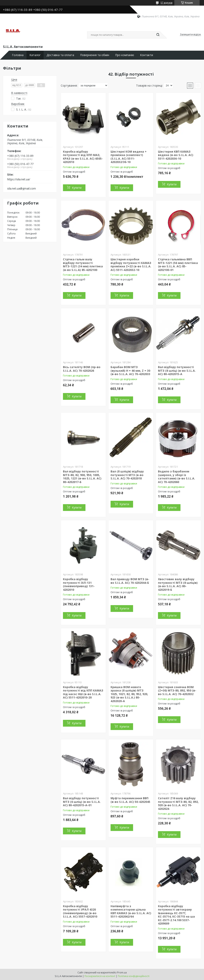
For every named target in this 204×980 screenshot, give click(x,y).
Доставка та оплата (60, 55)
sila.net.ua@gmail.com (22, 189)
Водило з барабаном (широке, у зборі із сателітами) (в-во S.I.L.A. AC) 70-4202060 (177, 477)
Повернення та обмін (95, 55)
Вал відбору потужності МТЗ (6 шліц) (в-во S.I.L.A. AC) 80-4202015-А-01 (82, 802)
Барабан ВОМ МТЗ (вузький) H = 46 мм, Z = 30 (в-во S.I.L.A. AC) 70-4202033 (130, 370)
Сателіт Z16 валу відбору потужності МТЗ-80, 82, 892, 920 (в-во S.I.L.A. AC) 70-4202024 (178, 803)
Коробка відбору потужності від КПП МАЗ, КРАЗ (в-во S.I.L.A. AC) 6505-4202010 (83, 157)
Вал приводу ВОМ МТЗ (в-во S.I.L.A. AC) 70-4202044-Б (130, 581)
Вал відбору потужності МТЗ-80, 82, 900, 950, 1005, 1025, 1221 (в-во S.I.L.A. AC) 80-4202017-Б (82, 477)
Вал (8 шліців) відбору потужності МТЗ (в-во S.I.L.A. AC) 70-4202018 (127, 475)
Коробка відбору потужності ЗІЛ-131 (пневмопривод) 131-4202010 (79, 584)
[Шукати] (158, 35)
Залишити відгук (190, 35)
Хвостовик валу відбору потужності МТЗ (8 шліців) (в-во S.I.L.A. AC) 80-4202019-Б (178, 584)
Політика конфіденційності (134, 976)
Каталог (35, 55)
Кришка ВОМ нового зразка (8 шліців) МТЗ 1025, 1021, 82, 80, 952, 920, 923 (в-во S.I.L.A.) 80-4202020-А (129, 694)
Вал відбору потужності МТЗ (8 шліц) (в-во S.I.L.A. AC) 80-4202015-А (177, 370)
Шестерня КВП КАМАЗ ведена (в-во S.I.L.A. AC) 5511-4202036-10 (176, 155)
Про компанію (125, 55)
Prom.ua (122, 973)
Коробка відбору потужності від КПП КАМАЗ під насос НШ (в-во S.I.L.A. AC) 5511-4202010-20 (83, 692)
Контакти (147, 55)
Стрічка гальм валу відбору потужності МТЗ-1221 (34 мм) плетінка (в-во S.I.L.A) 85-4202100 (83, 265)
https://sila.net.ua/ (19, 179)
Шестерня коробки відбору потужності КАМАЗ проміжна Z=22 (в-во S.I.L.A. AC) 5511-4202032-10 (131, 265)
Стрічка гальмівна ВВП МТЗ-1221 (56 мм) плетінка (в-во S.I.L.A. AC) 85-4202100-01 (178, 265)
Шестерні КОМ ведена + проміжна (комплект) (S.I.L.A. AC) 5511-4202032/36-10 (129, 157)
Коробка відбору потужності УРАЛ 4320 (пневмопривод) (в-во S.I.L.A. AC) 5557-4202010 (80, 911)
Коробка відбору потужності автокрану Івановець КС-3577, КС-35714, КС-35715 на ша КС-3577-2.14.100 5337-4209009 (176, 915)
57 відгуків (166, 3)
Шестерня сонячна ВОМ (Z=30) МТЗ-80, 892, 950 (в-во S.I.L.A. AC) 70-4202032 (177, 691)
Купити (77, 188)
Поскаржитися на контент (100, 976)
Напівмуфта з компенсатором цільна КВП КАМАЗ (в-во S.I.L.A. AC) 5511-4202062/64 (131, 911)
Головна (18, 55)
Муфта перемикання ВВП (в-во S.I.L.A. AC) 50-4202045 (130, 800)
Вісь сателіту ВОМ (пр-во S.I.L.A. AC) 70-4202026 (82, 369)
